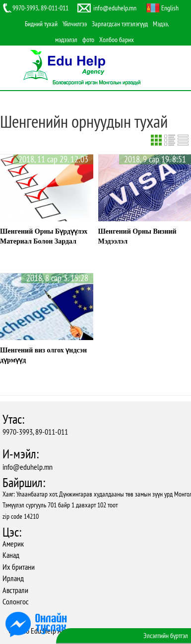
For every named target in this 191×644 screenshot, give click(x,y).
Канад (11, 555)
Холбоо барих (117, 40)
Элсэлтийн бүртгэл (166, 636)
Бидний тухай (41, 24)
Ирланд (13, 578)
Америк (13, 544)
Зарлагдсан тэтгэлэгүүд (120, 24)
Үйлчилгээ (75, 24)
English (170, 8)
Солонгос (16, 601)
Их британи (19, 567)
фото (88, 40)
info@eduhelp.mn (28, 467)
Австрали (15, 590)
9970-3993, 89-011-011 (35, 432)
